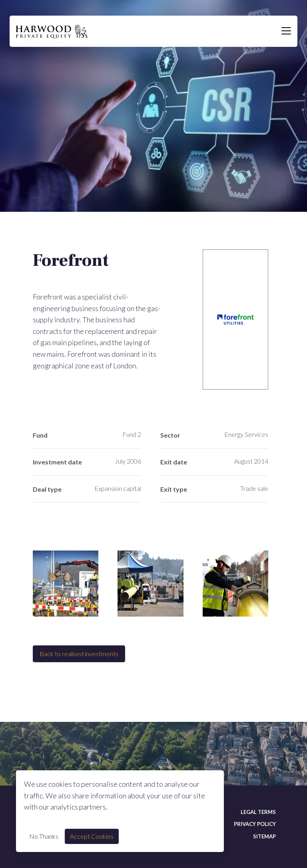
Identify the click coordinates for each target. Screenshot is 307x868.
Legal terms (258, 812)
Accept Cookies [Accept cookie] (92, 836)
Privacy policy (255, 824)
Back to (79, 654)
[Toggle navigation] (286, 31)
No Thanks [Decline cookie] (44, 836)
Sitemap (264, 836)
